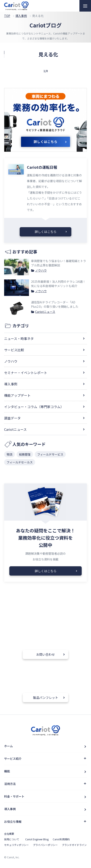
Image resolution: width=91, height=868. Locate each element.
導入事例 (11, 384)
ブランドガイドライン (74, 845)
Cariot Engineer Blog (37, 839)
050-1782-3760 (30, 638)
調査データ (12, 418)
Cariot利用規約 (61, 839)
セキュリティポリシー (16, 845)
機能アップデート (17, 395)
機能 (7, 771)
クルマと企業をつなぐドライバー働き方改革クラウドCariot (16, 6)
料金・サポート (14, 796)
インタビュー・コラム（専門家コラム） (34, 407)
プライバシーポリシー (45, 845)
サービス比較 (14, 350)
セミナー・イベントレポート (26, 373)
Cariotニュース (45, 312)
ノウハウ (41, 270)
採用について (12, 839)
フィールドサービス (50, 454)
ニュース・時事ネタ (19, 338)
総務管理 (25, 454)
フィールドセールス (20, 462)
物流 (10, 454)
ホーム (8, 746)
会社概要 (9, 834)
